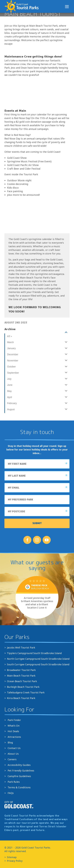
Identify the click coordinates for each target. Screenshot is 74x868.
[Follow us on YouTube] (47, 540)
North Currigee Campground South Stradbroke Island (38, 659)
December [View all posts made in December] (13, 354)
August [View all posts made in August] (11, 409)
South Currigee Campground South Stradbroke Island (38, 664)
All (9, 336)
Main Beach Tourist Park (21, 676)
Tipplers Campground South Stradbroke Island (34, 653)
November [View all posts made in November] (13, 361)
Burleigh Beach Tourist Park (23, 687)
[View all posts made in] (37, 332)
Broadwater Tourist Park (21, 670)
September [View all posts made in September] (13, 373)
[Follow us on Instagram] (37, 540)
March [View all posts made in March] (10, 342)
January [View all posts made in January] (11, 348)
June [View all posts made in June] (10, 385)
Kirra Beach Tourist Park (21, 698)
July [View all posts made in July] (9, 379)
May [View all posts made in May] (9, 391)
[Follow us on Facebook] (27, 540)
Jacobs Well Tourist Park (21, 648)
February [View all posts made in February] (12, 403)
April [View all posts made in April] (10, 397)
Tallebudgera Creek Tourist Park (26, 692)
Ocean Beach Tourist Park (22, 681)
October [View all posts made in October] (11, 367)
